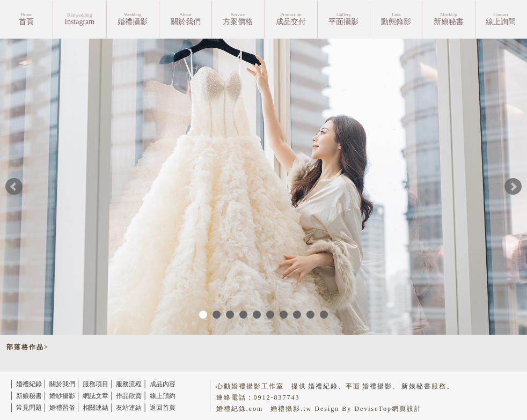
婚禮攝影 (377, 386)
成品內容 (163, 384)
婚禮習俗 (62, 408)
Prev (14, 187)
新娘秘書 (29, 396)
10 (324, 315)
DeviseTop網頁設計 (388, 409)
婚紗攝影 (62, 396)
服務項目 (96, 384)
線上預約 (163, 396)
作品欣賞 (129, 396)
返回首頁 (163, 408)
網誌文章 (96, 396)
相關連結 (96, 408)
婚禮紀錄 (29, 384)
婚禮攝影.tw (291, 409)
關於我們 (62, 384)
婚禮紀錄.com (240, 409)
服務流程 (129, 384)
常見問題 (29, 408)
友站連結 (129, 408)
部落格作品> (28, 347)
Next (513, 187)
